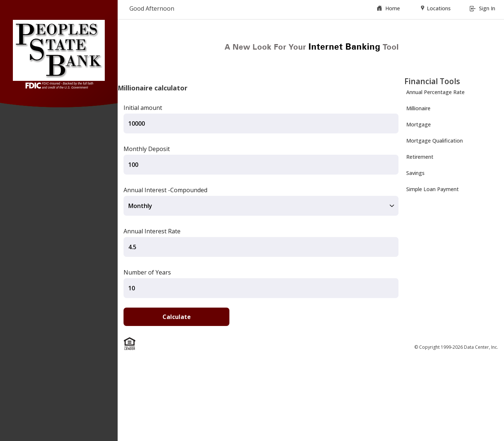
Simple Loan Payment (432, 189)
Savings (415, 173)
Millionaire (418, 108)
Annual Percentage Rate (435, 92)
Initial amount (143, 108)
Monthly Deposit (147, 149)
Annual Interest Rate (152, 231)
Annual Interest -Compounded (165, 190)
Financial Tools (432, 81)
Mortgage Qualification (435, 141)
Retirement (420, 157)
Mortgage (419, 124)
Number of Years (147, 272)
